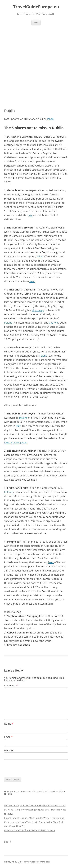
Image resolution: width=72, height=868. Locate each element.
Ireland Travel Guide (51, 791)
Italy (18, 426)
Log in (8, 842)
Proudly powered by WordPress (35, 862)
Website (9, 750)
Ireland (8, 323)
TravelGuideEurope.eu (36, 7)
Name (9, 724)
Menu (36, 23)
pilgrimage (38, 310)
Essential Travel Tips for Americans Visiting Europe (30, 830)
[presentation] (30, 768)
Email (8, 737)
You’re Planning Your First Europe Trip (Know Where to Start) (35, 805)
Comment (11, 685)
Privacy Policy (11, 862)
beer (32, 281)
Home (8, 791)
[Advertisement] (36, 63)
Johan (50, 119)
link (30, 215)
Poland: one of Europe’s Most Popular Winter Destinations (34, 818)
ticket (40, 256)
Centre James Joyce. (15, 442)
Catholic (54, 323)
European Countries (25, 791)
